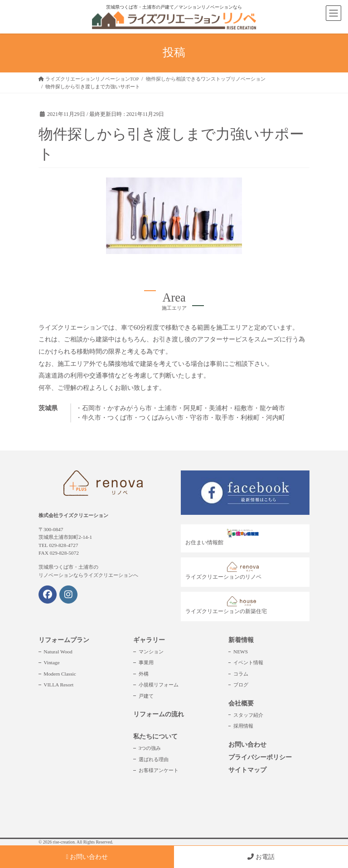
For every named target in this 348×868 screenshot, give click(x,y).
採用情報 (243, 726)
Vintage (51, 662)
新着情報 (241, 640)
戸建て (146, 696)
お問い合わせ (247, 745)
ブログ (241, 685)
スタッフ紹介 (248, 715)
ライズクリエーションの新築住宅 (226, 605)
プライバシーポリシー (260, 757)
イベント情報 (248, 662)
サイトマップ (247, 770)
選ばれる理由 (154, 759)
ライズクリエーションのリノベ (224, 571)
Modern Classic (60, 674)
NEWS (241, 652)
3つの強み (150, 748)
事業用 (146, 662)
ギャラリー (149, 640)
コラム (241, 674)
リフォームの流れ (159, 714)
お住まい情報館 (224, 537)
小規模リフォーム (159, 685)
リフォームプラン (64, 640)
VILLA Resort (58, 685)
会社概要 (241, 703)
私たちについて (155, 736)
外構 (144, 674)
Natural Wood (58, 652)
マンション (151, 652)
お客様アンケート (159, 770)
